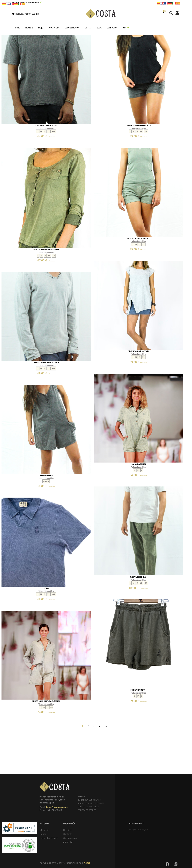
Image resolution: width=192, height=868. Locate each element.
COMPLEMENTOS (72, 28)
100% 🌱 (125, 28)
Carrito (43, 834)
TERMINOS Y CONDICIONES (89, 800)
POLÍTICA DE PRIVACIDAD (88, 807)
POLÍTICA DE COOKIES (87, 810)
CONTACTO (112, 28)
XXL (54, 131)
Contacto (68, 834)
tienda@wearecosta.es (56, 807)
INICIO (17, 28)
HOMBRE (29, 28)
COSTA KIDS (54, 28)
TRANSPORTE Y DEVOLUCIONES (91, 803)
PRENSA (81, 797)
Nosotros (68, 830)
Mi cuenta (44, 830)
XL (49, 131)
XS (146, 131)
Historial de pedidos (49, 838)
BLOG (99, 28)
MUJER (41, 28)
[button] (171, 13)
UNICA (46, 481)
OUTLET (88, 28)
